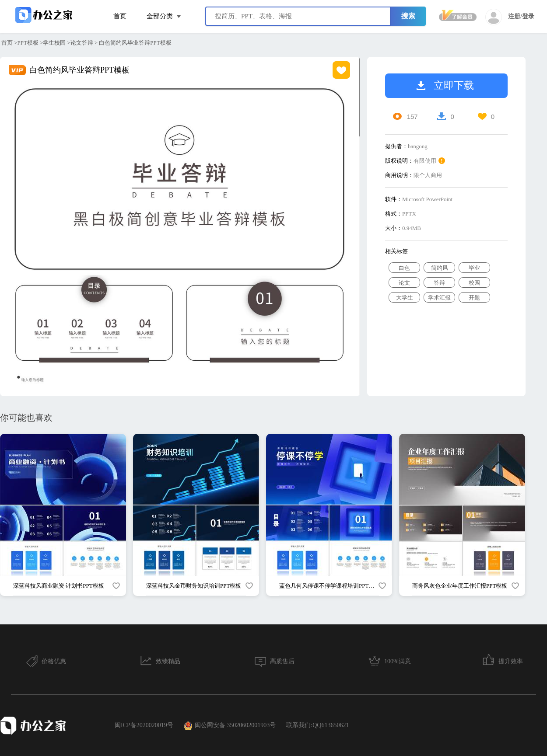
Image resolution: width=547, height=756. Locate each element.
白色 (404, 268)
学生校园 (54, 43)
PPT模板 (28, 43)
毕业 (474, 268)
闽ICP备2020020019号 (144, 725)
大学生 (405, 298)
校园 (474, 283)
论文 (404, 283)
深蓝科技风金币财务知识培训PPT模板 (194, 586)
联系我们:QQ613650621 (317, 725)
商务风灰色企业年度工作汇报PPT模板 (460, 586)
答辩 (439, 283)
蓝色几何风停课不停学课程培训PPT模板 (330, 586)
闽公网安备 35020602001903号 (230, 726)
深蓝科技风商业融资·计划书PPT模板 (59, 586)
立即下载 (445, 85)
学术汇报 (439, 298)
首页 (120, 16)
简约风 (440, 268)
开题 (474, 298)
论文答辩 (82, 43)
